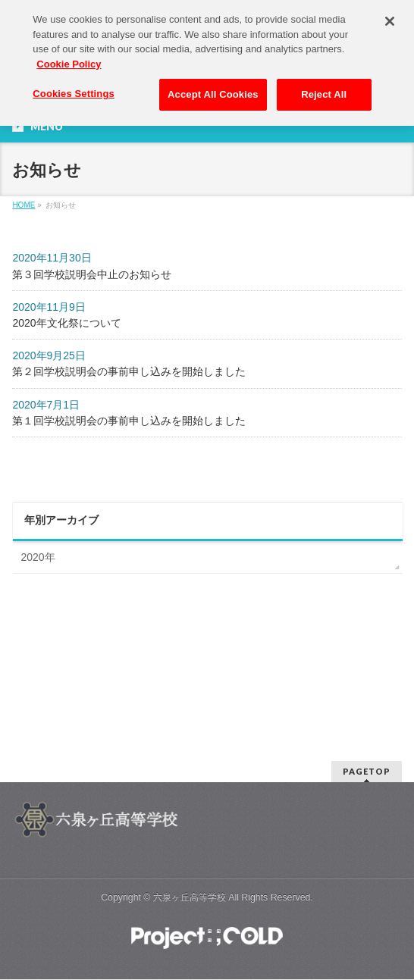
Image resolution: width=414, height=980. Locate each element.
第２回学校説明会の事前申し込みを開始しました (129, 371)
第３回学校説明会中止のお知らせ (92, 274)
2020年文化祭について (66, 323)
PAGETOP (367, 771)
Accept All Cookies (213, 90)
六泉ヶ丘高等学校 (190, 897)
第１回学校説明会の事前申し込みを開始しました (129, 421)
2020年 (38, 557)
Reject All (324, 90)
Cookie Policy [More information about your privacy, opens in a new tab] (69, 59)
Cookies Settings (74, 89)
